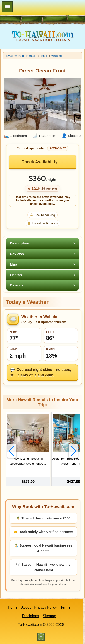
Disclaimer (31, 616)
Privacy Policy (46, 607)
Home (13, 607)
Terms (66, 607)
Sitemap (49, 616)
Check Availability (39, 162)
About (26, 607)
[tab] (42, 243)
